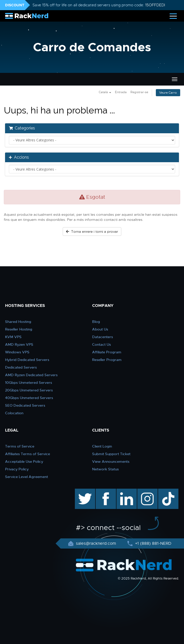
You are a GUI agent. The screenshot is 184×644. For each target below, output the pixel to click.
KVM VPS (13, 337)
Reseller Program (107, 360)
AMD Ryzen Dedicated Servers (31, 375)
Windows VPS (17, 352)
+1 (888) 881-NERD (153, 543)
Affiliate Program (107, 352)
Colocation (14, 413)
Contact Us (102, 344)
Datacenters (103, 337)
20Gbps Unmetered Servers (29, 390)
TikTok (165, 491)
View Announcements (111, 461)
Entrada (121, 92)
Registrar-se (139, 92)
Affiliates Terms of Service (28, 454)
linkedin (124, 491)
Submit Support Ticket (111, 454)
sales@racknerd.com (96, 543)
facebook (105, 491)
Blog (96, 322)
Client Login (102, 446)
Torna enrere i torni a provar (92, 232)
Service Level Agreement (27, 477)
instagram (147, 491)
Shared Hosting (18, 322)
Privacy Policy (17, 469)
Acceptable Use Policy (24, 461)
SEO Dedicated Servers (25, 405)
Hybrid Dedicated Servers (27, 360)
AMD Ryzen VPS (19, 344)
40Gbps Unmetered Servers (29, 398)
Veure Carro (168, 93)
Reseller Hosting (19, 329)
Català (105, 92)
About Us (100, 329)
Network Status (105, 469)
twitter (81, 491)
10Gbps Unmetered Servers (29, 383)
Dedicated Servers (21, 367)
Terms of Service (20, 446)
